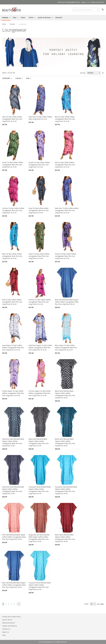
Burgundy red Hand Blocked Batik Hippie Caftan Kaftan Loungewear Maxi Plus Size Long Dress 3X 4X (39, 538)
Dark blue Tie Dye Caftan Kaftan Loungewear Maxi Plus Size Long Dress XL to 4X (67, 210)
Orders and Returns (10, 626)
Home (4, 24)
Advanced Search (9, 623)
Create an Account (97, 2)
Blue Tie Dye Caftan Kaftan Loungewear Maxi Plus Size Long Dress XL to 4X (65, 119)
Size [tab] (28, 78)
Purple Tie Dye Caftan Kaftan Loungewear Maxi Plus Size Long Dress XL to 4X (39, 165)
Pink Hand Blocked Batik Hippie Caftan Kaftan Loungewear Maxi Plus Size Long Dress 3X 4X (14, 537)
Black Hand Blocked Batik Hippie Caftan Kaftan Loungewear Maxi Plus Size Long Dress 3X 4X (65, 394)
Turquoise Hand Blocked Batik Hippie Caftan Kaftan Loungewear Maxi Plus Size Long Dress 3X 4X (40, 490)
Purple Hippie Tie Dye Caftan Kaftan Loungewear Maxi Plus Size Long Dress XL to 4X (13, 393)
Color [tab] (18, 78)
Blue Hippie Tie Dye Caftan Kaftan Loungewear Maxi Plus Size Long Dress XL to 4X (66, 348)
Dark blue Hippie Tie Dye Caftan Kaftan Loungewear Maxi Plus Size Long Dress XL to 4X (40, 348)
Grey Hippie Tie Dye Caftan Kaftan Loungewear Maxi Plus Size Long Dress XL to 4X (13, 348)
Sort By (83, 73)
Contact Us (6, 629)
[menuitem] (6, 18)
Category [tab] (6, 78)
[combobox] (86, 10)
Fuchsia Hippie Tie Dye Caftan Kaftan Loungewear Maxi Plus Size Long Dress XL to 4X (40, 393)
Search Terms (7, 620)
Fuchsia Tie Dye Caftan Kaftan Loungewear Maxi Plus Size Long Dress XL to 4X (13, 210)
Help (4, 635)
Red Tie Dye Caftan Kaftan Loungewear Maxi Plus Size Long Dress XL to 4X (65, 165)
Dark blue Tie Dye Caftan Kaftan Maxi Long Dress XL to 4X (40, 118)
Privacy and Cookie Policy (11, 617)
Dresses (13, 24)
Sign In (84, 2)
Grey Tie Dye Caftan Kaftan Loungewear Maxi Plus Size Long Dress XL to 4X (12, 119)
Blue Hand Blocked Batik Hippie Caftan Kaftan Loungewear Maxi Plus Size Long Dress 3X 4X (67, 302)
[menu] (53, 18)
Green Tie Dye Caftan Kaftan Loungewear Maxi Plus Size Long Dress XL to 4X (13, 165)
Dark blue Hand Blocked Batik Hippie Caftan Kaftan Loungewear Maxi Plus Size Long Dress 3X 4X (13, 442)
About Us (6, 632)
